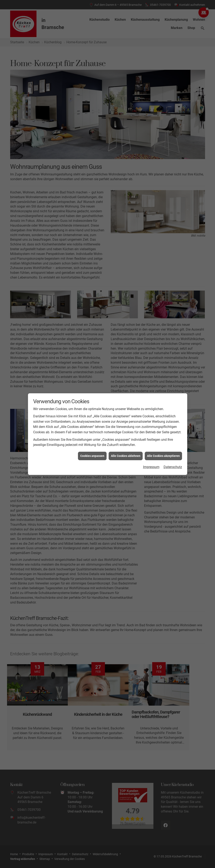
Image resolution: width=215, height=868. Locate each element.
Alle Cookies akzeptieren (163, 450)
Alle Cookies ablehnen (126, 450)
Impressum (151, 461)
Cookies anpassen (92, 450)
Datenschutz (173, 461)
